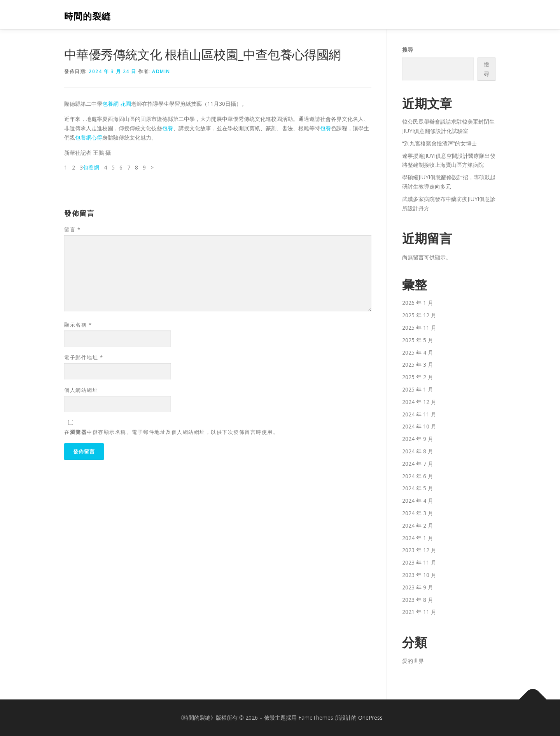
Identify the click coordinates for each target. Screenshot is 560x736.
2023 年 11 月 (419, 562)
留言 (72, 229)
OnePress (370, 718)
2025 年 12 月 (419, 315)
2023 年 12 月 (419, 550)
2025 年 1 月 (418, 389)
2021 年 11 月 (419, 612)
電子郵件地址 (84, 357)
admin (161, 71)
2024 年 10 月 (419, 426)
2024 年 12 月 (419, 402)
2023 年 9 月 (418, 587)
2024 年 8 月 (418, 451)
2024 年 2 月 (418, 525)
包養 (168, 128)
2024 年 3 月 (418, 513)
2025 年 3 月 (418, 365)
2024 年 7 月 (418, 464)
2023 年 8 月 (418, 600)
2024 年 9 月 (418, 439)
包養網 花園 (117, 104)
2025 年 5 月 (418, 340)
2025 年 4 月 (418, 352)
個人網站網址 (81, 390)
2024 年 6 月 (418, 476)
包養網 (91, 167)
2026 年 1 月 (418, 303)
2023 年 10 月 (419, 575)
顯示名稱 (78, 325)
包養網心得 (89, 137)
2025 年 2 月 (418, 377)
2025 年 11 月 (419, 328)
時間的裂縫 (87, 16)
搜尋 (408, 50)
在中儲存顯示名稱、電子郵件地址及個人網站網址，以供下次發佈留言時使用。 (171, 432)
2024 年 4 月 (418, 501)
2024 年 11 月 (419, 414)
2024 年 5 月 (418, 488)
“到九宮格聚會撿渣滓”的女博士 (439, 143)
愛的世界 (413, 661)
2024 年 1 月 (418, 538)
